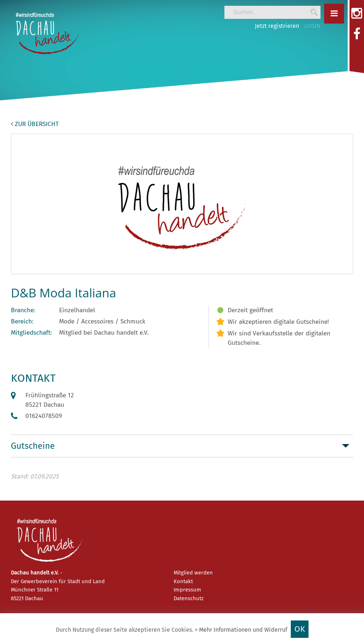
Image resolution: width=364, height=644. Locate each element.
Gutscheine (33, 446)
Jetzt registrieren (277, 26)
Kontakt (183, 581)
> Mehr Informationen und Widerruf (241, 630)
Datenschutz (189, 598)
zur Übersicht (35, 124)
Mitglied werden (193, 573)
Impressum (187, 590)
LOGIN (313, 26)
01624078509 (44, 416)
